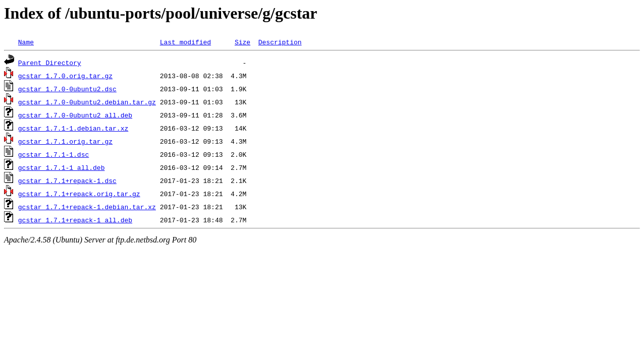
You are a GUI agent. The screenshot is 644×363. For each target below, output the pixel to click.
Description (280, 42)
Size (243, 42)
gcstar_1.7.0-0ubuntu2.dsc (67, 89)
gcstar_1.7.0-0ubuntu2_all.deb (75, 115)
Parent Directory (50, 63)
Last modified (185, 42)
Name (26, 42)
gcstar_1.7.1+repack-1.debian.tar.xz (87, 207)
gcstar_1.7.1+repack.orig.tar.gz (79, 194)
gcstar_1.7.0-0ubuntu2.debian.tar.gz (87, 102)
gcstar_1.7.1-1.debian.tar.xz (73, 128)
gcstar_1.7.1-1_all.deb (62, 167)
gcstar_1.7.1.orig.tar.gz (65, 141)
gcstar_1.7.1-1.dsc (53, 154)
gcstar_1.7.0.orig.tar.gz (65, 76)
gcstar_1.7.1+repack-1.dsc (67, 180)
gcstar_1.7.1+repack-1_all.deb (75, 220)
